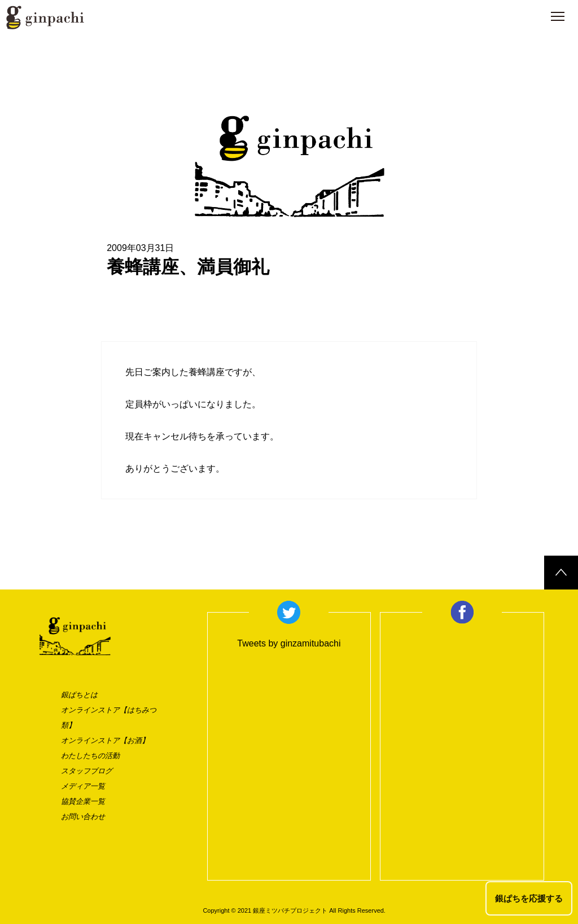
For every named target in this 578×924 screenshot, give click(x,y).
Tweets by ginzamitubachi (289, 643)
